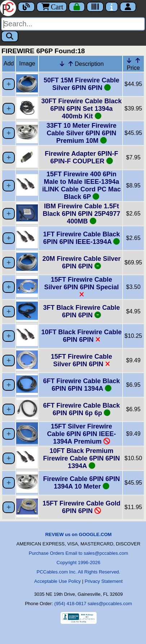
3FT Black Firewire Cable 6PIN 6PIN (81, 311)
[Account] (128, 7)
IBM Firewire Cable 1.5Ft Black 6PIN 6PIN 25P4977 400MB (81, 214)
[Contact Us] (112, 7)
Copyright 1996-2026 (78, 563)
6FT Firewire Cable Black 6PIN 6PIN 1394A (81, 385)
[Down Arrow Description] (62, 64)
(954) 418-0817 (70, 604)
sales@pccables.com (110, 604)
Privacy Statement (104, 581)
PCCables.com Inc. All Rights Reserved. (79, 572)
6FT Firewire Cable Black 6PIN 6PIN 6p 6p (81, 409)
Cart (52, 7)
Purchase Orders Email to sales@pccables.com (78, 553)
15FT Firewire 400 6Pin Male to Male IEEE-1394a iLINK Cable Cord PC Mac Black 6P (81, 185)
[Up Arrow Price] (138, 60)
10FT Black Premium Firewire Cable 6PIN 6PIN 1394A (81, 458)
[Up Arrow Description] (71, 64)
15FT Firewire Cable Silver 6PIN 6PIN (81, 360)
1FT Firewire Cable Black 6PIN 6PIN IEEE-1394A (81, 238)
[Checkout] (77, 7)
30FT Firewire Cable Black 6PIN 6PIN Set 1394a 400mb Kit (81, 109)
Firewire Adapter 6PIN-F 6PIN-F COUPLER (81, 157)
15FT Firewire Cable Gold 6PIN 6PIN (81, 507)
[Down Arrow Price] (129, 60)
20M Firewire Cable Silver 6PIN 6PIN (81, 262)
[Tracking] (95, 7)
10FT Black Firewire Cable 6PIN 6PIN (81, 336)
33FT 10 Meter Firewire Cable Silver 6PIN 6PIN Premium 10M (81, 133)
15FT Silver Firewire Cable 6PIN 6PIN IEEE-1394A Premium (81, 434)
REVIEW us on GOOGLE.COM (78, 534)
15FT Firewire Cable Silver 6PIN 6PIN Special (81, 287)
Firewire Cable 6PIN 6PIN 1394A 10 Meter (81, 483)
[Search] (73, 24)
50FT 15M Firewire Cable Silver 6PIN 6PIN (81, 84)
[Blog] (26, 7)
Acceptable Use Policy (57, 581)
